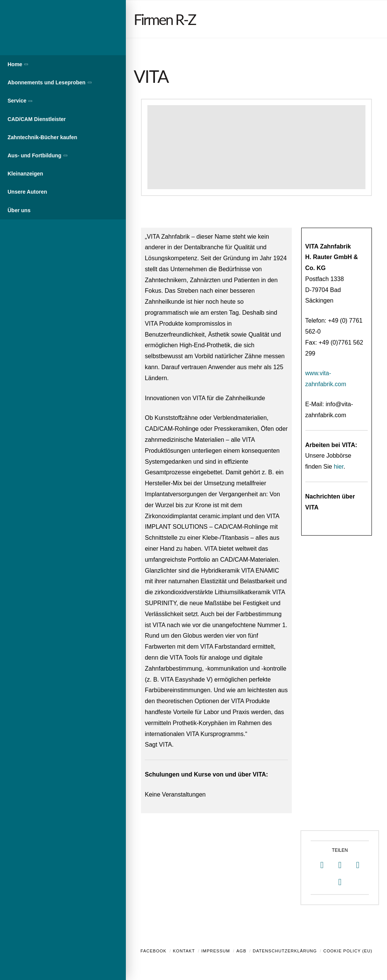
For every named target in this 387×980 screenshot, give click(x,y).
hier (339, 467)
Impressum (216, 951)
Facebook (154, 951)
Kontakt (184, 951)
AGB (241, 951)
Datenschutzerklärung (285, 951)
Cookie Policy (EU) (348, 951)
